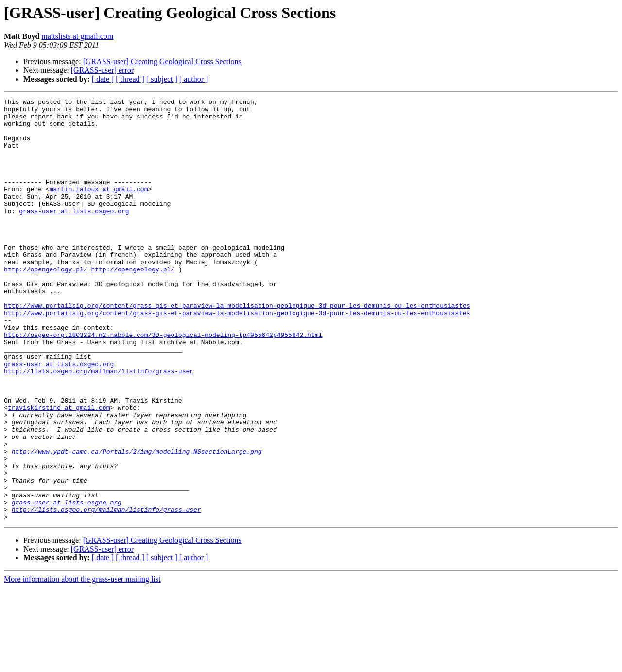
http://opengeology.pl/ (46, 304)
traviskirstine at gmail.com (59, 470)
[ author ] (194, 79)
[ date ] (103, 79)
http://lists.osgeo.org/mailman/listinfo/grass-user (99, 426)
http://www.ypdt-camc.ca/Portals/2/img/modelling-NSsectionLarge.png (137, 522)
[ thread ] (130, 79)
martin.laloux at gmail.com (99, 208)
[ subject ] (162, 79)
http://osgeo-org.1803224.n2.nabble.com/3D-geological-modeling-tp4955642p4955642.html (163, 383)
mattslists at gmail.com (77, 36)
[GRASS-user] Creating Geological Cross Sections (162, 61)
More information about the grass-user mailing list (82, 664)
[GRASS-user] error (102, 70)
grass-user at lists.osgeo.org (74, 234)
